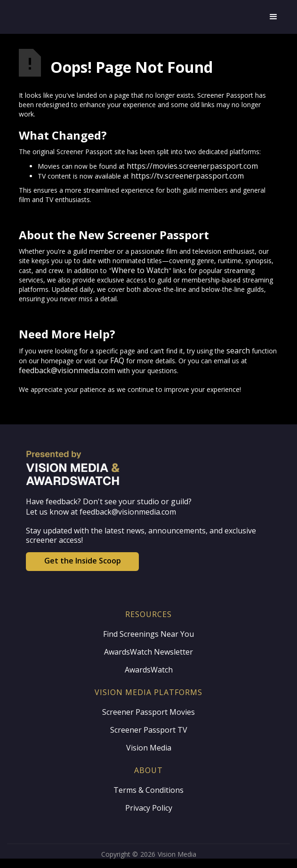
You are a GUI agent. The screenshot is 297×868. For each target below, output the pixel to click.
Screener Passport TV (149, 730)
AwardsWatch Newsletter (148, 652)
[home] (123, 17)
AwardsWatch (149, 670)
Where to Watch (140, 270)
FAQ (117, 360)
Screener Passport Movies (148, 712)
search (238, 351)
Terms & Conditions (148, 790)
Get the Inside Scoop (83, 561)
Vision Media (149, 748)
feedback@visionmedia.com (67, 370)
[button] (273, 17)
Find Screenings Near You (148, 634)
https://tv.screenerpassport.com (187, 176)
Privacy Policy (149, 808)
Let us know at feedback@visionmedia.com (101, 512)
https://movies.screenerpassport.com (192, 166)
